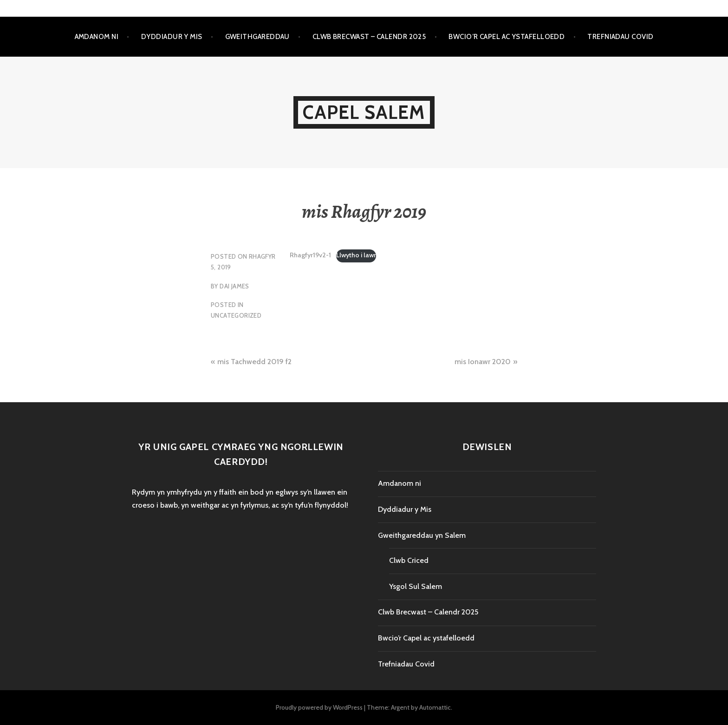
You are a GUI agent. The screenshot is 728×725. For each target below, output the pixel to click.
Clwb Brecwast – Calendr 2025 (369, 37)
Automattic (435, 707)
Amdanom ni (97, 37)
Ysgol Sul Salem (416, 586)
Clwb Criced (409, 560)
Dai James (234, 286)
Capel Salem (364, 112)
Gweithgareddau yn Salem (422, 535)
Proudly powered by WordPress (319, 707)
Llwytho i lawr (356, 255)
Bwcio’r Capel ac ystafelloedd (507, 37)
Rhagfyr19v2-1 (310, 255)
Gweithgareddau (257, 37)
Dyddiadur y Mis (172, 37)
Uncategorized (236, 315)
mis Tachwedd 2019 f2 (254, 362)
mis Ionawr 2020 (483, 362)
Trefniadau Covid (620, 37)
